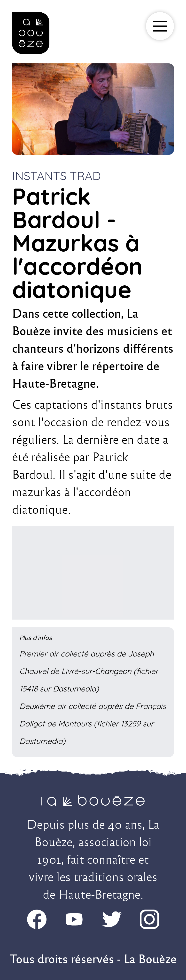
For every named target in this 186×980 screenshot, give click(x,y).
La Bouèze (150, 959)
